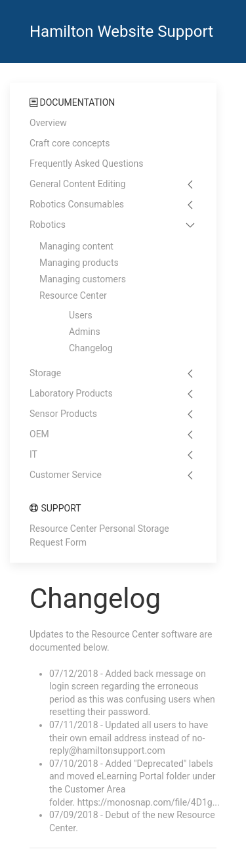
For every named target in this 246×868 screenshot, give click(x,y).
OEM (39, 434)
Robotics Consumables (77, 204)
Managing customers (83, 279)
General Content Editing (77, 184)
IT (33, 454)
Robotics (48, 225)
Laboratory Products (71, 393)
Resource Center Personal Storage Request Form (99, 535)
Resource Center (73, 295)
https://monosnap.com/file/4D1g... (149, 802)
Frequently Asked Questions (87, 163)
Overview (48, 123)
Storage (45, 373)
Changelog (91, 348)
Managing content (76, 246)
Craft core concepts (70, 143)
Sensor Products (63, 414)
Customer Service (66, 475)
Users (81, 315)
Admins (85, 332)
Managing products (79, 263)
